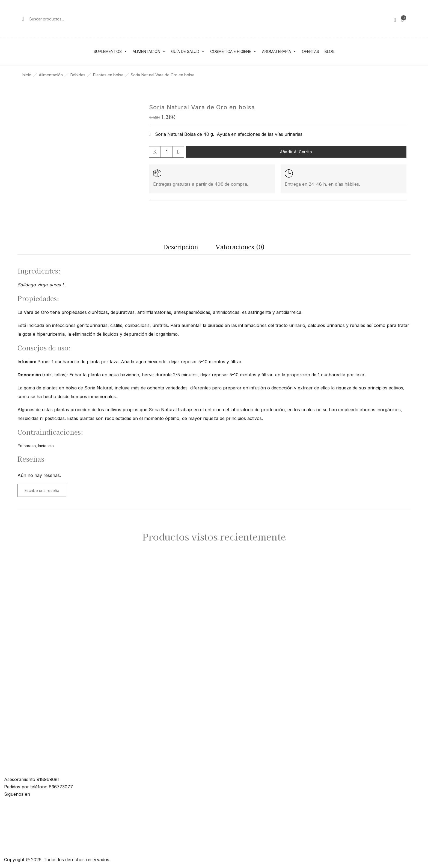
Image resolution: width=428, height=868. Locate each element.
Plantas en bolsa (108, 75)
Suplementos (110, 52)
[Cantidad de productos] (167, 152)
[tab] (180, 248)
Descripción (180, 247)
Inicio (26, 75)
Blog (330, 51)
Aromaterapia (279, 52)
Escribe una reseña (42, 490)
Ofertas (310, 51)
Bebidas (78, 75)
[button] (402, 19)
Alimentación (149, 52)
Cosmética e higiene (233, 52)
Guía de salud (188, 52)
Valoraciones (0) (240, 247)
